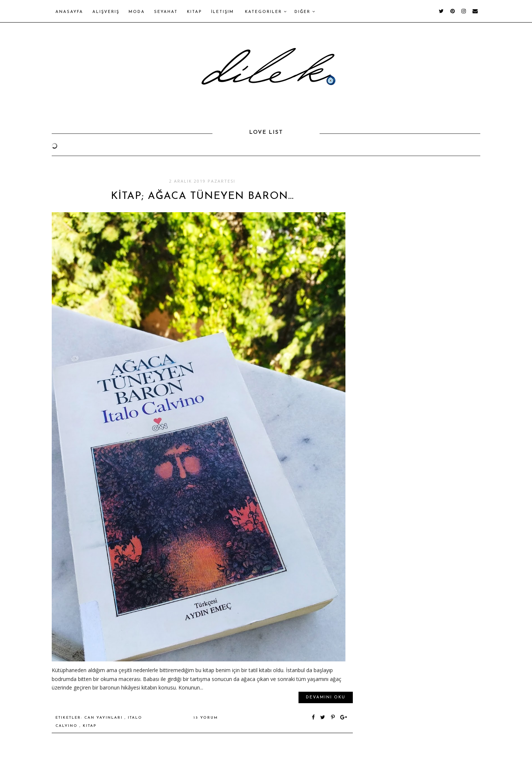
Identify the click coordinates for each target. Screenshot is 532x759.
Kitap (194, 12)
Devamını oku (326, 697)
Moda (137, 12)
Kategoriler (266, 12)
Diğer (305, 12)
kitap (90, 726)
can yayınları (104, 718)
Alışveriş (106, 12)
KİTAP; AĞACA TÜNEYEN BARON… (202, 196)
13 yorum (206, 718)
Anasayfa (69, 12)
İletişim (222, 12)
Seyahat (166, 12)
